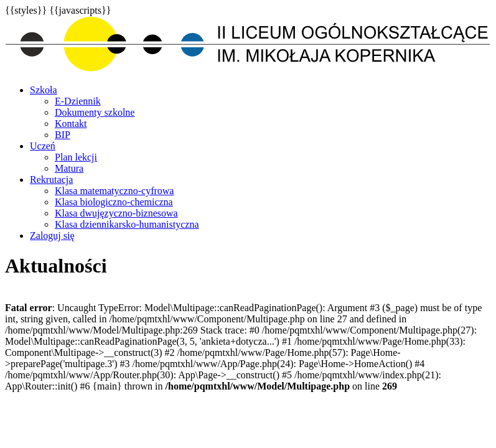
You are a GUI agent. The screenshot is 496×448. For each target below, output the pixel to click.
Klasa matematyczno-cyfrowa (114, 191)
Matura (69, 168)
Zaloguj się (52, 236)
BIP (63, 135)
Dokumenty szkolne (95, 112)
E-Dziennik (78, 101)
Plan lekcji (76, 157)
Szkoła (44, 90)
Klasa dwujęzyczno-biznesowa (116, 213)
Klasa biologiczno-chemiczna (114, 202)
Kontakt (71, 124)
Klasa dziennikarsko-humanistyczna (127, 224)
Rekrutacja (51, 180)
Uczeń (43, 146)
